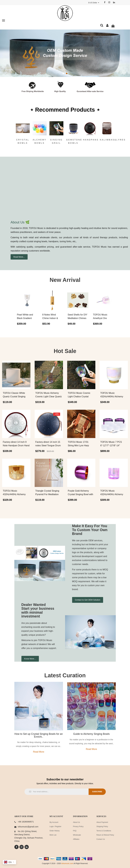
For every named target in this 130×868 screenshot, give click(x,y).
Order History (55, 831)
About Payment (102, 822)
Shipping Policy (102, 827)
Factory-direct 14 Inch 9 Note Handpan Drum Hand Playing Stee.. (16, 446)
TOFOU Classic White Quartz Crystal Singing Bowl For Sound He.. (14, 397)
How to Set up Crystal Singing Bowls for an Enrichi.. (39, 735)
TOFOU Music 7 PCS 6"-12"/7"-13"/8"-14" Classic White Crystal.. (112, 446)
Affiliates (76, 839)
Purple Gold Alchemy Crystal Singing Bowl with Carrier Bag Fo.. (81, 494)
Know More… (30, 659)
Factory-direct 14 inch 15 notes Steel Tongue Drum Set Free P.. (48, 446)
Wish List (53, 835)
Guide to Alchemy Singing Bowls (91, 734)
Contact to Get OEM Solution (88, 600)
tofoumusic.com (67, 863)
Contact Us (101, 839)
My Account (54, 822)
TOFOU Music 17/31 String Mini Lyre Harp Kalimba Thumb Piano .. (80, 446)
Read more (39, 752)
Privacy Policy (78, 827)
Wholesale (77, 835)
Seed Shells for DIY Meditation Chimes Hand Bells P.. (77, 318)
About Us (76, 822)
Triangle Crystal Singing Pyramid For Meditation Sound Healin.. (47, 494)
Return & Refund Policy (105, 835)
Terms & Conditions (104, 831)
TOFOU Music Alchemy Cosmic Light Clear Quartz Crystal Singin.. (49, 397)
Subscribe (97, 792)
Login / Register (55, 827)
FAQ (75, 831)
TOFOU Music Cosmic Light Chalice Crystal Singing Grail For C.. (79, 397)
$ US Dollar (94, 3)
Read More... (19, 257)
